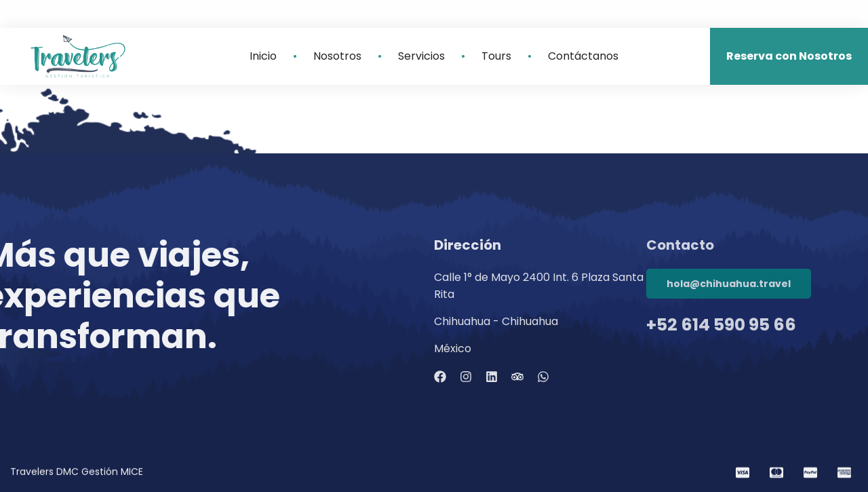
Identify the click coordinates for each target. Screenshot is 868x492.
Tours (496, 56)
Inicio (263, 56)
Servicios (421, 56)
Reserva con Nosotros (789, 56)
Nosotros (337, 56)
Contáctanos (583, 56)
